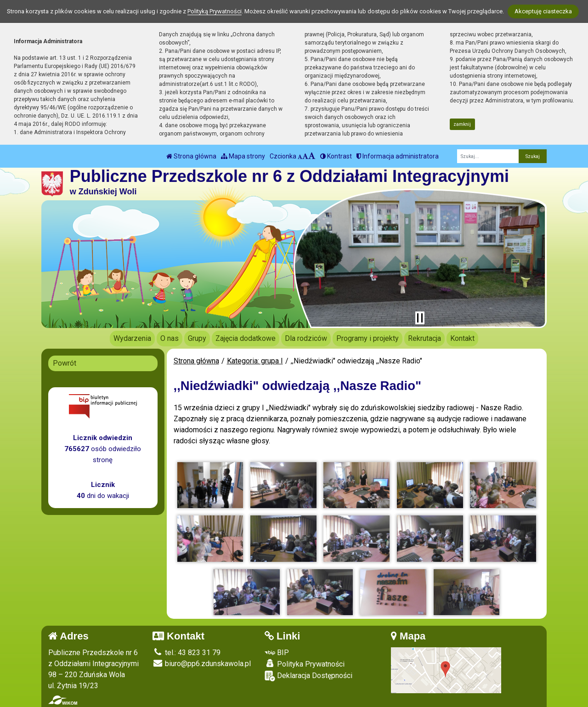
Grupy (197, 338)
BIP (277, 653)
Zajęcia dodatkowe (246, 338)
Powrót (65, 363)
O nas (170, 338)
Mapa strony (243, 156)
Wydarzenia (132, 338)
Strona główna (191, 156)
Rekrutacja (424, 338)
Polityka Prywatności (305, 664)
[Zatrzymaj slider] (420, 318)
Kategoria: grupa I (255, 361)
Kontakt (462, 338)
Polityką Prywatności (215, 11)
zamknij (462, 124)
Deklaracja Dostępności (308, 676)
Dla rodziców (306, 338)
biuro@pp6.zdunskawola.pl (202, 664)
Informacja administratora (398, 156)
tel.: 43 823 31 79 (187, 653)
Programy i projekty (367, 338)
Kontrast (336, 156)
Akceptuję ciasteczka (543, 11)
